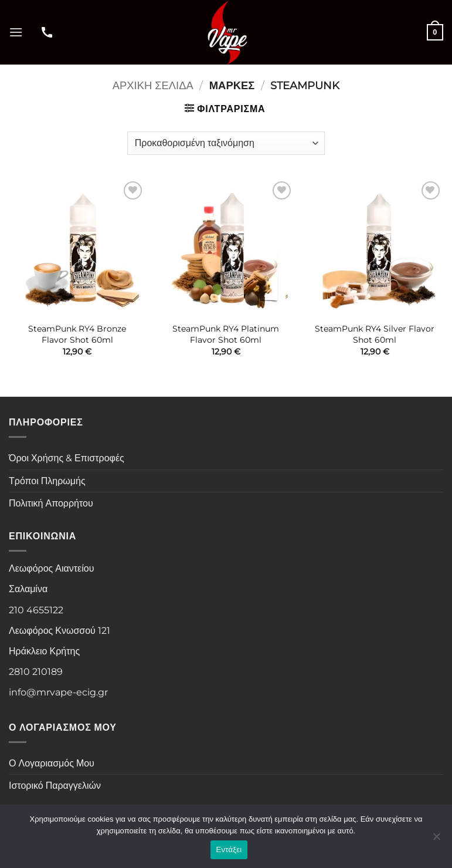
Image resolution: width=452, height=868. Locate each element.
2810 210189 (36, 672)
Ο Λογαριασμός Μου (52, 763)
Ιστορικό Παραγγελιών (55, 786)
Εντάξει (229, 850)
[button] (16, 32)
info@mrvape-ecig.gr (58, 692)
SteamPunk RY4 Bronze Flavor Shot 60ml (77, 334)
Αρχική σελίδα (153, 85)
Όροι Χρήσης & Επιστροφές (67, 458)
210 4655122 (36, 610)
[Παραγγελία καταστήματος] (226, 143)
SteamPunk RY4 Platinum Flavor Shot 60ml (226, 334)
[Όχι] (436, 840)
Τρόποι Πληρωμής (47, 481)
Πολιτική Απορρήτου (51, 503)
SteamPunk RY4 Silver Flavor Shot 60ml (375, 334)
